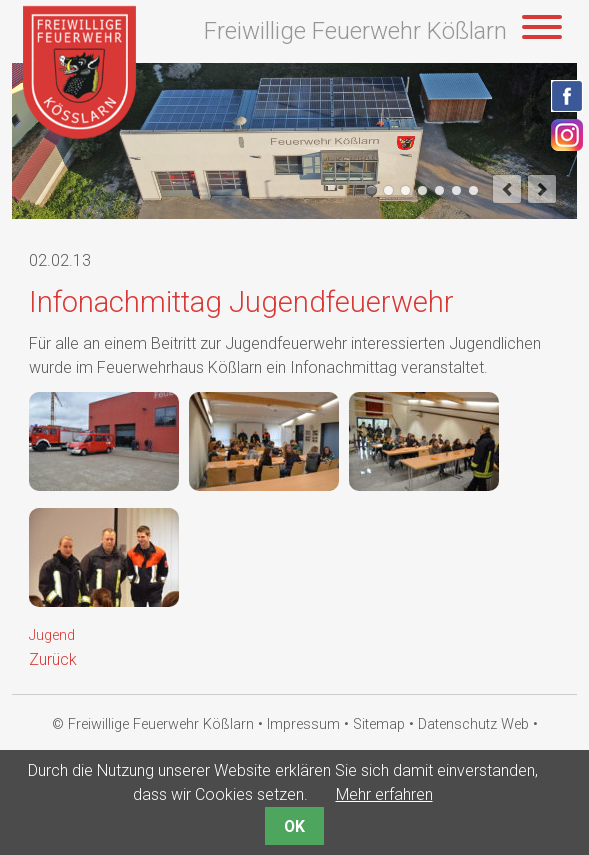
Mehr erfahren (384, 794)
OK (294, 826)
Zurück (53, 659)
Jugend (52, 635)
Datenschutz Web (473, 724)
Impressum (303, 724)
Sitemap (379, 724)
